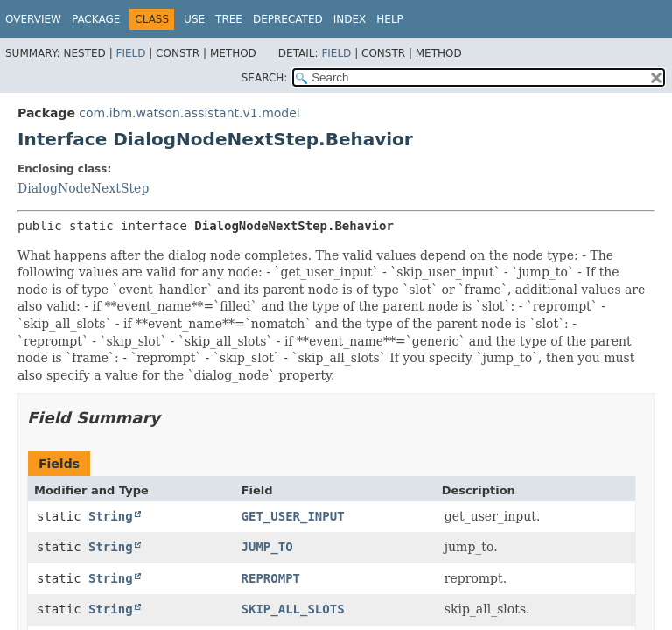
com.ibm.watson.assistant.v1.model (189, 113)
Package (96, 19)
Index (350, 19)
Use (194, 19)
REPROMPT (271, 578)
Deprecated (288, 19)
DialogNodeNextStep (83, 188)
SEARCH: (265, 78)
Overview (33, 19)
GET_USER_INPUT (293, 516)
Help (390, 19)
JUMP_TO (267, 547)
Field (130, 53)
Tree (229, 19)
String (111, 516)
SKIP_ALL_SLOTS (293, 609)
